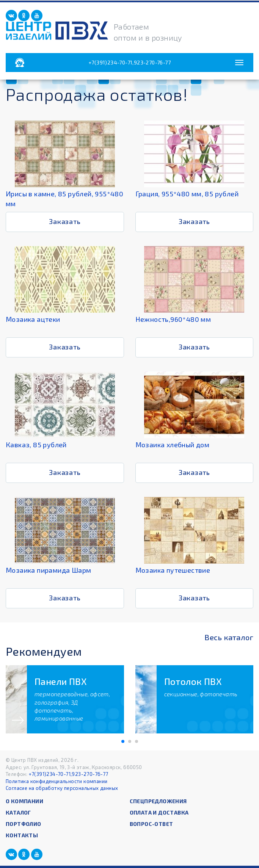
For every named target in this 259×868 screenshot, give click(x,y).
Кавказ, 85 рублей (36, 445)
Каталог (18, 812)
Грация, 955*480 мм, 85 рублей (187, 194)
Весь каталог (229, 637)
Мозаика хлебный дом (173, 445)
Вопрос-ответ (151, 824)
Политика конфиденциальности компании (57, 781)
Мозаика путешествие (173, 570)
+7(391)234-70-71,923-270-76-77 (129, 62)
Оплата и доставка (159, 812)
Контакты (22, 835)
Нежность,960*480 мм (173, 319)
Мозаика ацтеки (33, 319)
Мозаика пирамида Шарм (48, 570)
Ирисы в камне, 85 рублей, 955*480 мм (64, 199)
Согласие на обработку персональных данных (62, 788)
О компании (24, 801)
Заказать (65, 221)
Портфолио (24, 824)
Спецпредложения (158, 801)
